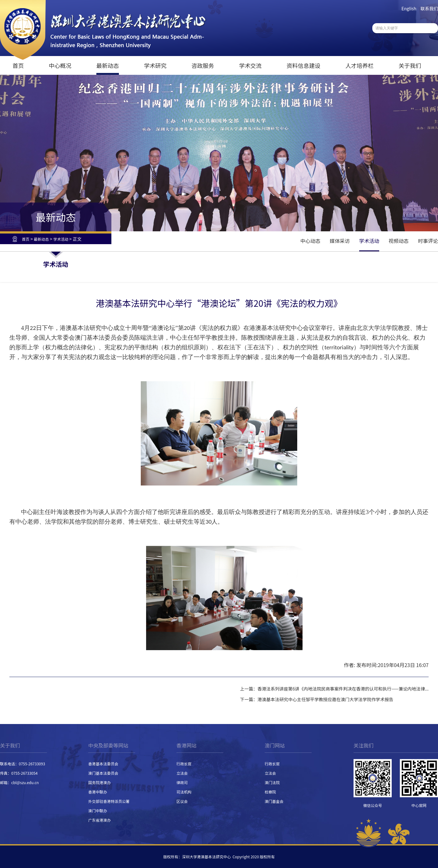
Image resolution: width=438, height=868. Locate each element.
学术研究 (155, 65)
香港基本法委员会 (103, 764)
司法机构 (184, 792)
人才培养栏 (359, 65)
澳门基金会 (274, 801)
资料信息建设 (303, 65)
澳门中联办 (98, 811)
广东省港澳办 (99, 820)
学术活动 (61, 239)
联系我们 (429, 8)
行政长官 (184, 764)
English (409, 8)
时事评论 (428, 241)
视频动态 (399, 241)
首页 (18, 65)
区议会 (182, 801)
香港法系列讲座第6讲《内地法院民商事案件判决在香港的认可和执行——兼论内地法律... (343, 689)
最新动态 (108, 65)
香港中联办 (98, 792)
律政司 (182, 782)
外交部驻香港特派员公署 (109, 801)
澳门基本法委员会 (103, 773)
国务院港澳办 (99, 782)
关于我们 (410, 65)
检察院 (270, 792)
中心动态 (310, 241)
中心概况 (60, 65)
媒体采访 (340, 241)
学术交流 (250, 65)
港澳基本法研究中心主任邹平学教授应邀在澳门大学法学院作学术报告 (325, 699)
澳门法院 (272, 782)
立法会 (182, 773)
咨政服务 (203, 65)
